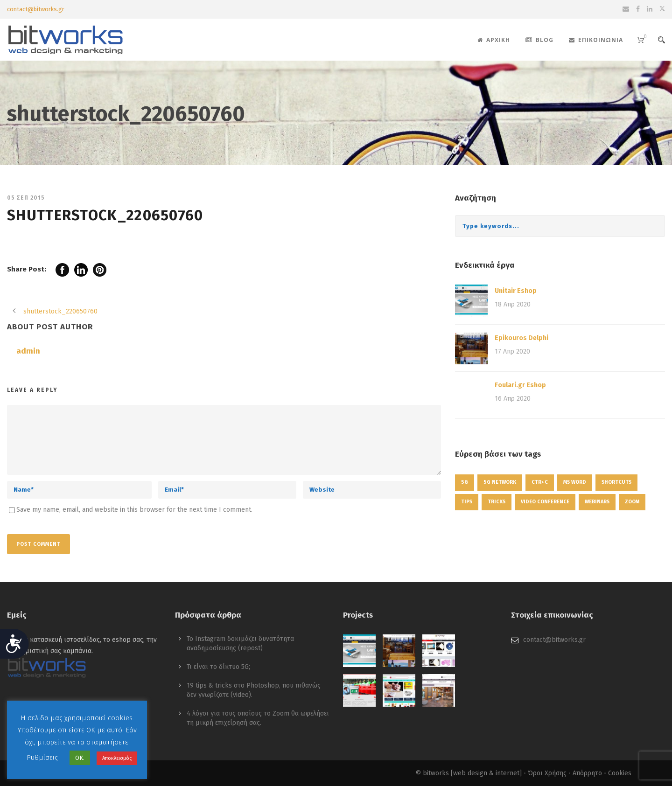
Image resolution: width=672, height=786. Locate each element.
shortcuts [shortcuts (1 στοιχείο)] (616, 482)
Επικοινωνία (596, 40)
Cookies (620, 773)
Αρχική (494, 40)
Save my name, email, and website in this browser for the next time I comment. (134, 510)
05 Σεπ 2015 (26, 198)
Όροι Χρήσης (547, 773)
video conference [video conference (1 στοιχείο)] (545, 502)
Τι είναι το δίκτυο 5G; (218, 667)
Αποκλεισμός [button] (117, 758)
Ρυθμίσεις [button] (42, 758)
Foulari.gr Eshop (520, 385)
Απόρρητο (587, 773)
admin (28, 351)
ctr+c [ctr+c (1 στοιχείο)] (540, 482)
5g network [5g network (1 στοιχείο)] (500, 482)
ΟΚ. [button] (80, 758)
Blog (539, 40)
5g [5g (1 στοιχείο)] (465, 482)
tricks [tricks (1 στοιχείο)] (497, 502)
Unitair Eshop (516, 291)
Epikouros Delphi (521, 338)
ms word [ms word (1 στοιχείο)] (575, 482)
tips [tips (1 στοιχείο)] (467, 502)
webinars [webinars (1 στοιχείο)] (597, 502)
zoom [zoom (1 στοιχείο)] (632, 502)
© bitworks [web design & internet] (469, 773)
